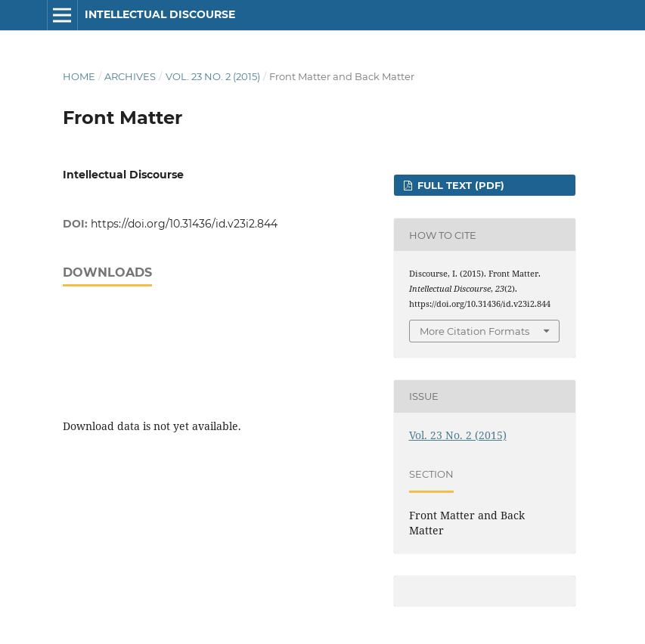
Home (79, 76)
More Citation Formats (474, 331)
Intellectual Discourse (160, 14)
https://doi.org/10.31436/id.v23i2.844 (184, 224)
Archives (130, 76)
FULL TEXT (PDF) (459, 185)
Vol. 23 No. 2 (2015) (213, 76)
